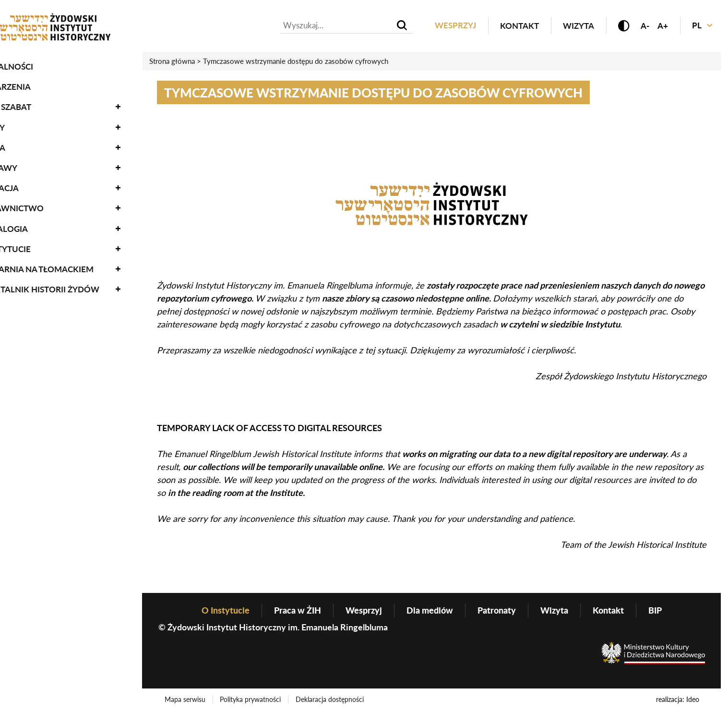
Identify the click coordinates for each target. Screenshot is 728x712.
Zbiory (22, 123)
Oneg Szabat (35, 103)
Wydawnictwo (41, 204)
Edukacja (29, 184)
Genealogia (33, 224)
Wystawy (28, 163)
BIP (655, 610)
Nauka (22, 143)
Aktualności (36, 62)
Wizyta (578, 26)
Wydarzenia (35, 82)
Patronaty (497, 610)
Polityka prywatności (251, 699)
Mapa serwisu (185, 699)
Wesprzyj (455, 26)
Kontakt (519, 26)
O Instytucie (35, 245)
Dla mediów (430, 610)
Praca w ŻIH (298, 610)
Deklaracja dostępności (330, 699)
